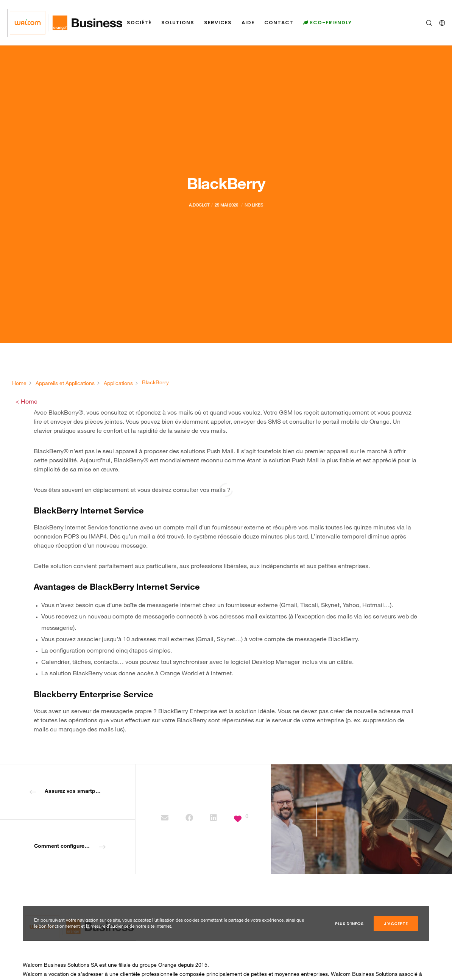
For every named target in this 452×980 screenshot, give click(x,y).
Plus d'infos (349, 924)
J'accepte (396, 924)
